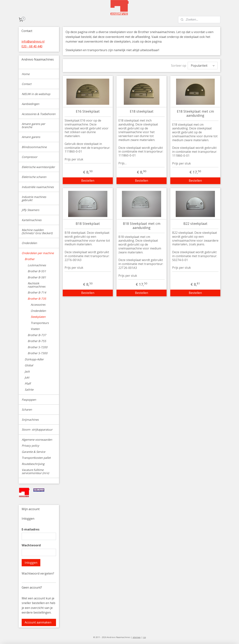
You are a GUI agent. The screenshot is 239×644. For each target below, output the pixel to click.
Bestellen (88, 180)
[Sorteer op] (203, 65)
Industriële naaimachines (38, 187)
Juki (27, 377)
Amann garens (31, 137)
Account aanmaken (38, 622)
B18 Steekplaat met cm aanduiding (141, 225)
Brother (30, 259)
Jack (27, 371)
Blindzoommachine (34, 147)
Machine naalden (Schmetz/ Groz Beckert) (37, 231)
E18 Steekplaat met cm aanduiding (195, 112)
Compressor (30, 157)
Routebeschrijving (33, 464)
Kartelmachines (32, 220)
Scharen (27, 409)
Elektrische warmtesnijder (38, 167)
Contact (27, 84)
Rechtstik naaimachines (37, 285)
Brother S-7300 (38, 353)
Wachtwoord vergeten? (38, 573)
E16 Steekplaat (88, 111)
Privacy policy (30, 446)
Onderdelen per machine (38, 253)
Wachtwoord (31, 545)
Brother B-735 (37, 299)
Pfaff (28, 384)
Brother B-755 (37, 341)
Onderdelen (29, 243)
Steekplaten (38, 317)
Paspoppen (29, 400)
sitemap (137, 637)
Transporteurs (40, 323)
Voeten (35, 329)
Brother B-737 (37, 335)
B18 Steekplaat (88, 223)
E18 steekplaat (141, 111)
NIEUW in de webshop (36, 94)
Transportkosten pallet (36, 458)
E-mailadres (31, 529)
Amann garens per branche (33, 125)
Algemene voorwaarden (37, 440)
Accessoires (38, 305)
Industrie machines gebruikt (34, 198)
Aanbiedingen (30, 104)
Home (26, 74)
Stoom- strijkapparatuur (37, 429)
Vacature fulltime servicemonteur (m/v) (35, 471)
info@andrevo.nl (33, 41)
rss (144, 637)
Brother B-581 (37, 277)
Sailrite (29, 389)
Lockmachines (37, 265)
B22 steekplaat (195, 223)
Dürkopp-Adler (34, 359)
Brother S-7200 (38, 347)
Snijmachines (30, 420)
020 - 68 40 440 (32, 46)
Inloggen (31, 563)
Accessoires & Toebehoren (39, 114)
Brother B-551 (37, 271)
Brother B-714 (37, 292)
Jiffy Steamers (30, 210)
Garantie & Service (33, 452)
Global (29, 365)
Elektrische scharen (34, 177)
